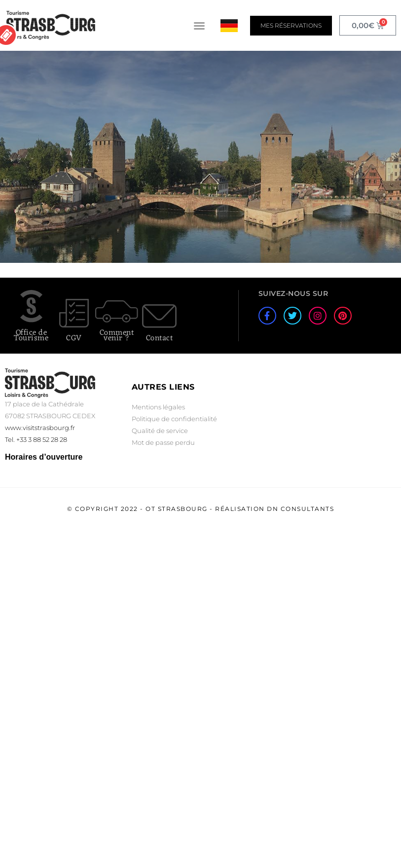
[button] (199, 26)
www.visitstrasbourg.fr (40, 428)
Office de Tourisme (31, 336)
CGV (74, 338)
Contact (160, 338)
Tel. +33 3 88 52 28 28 (36, 439)
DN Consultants (300, 509)
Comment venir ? (117, 336)
